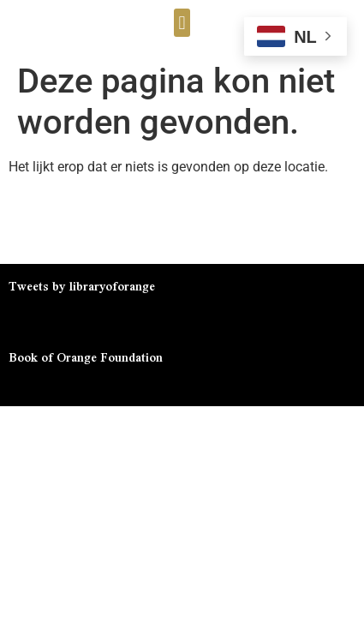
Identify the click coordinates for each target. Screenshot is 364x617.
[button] (182, 23)
